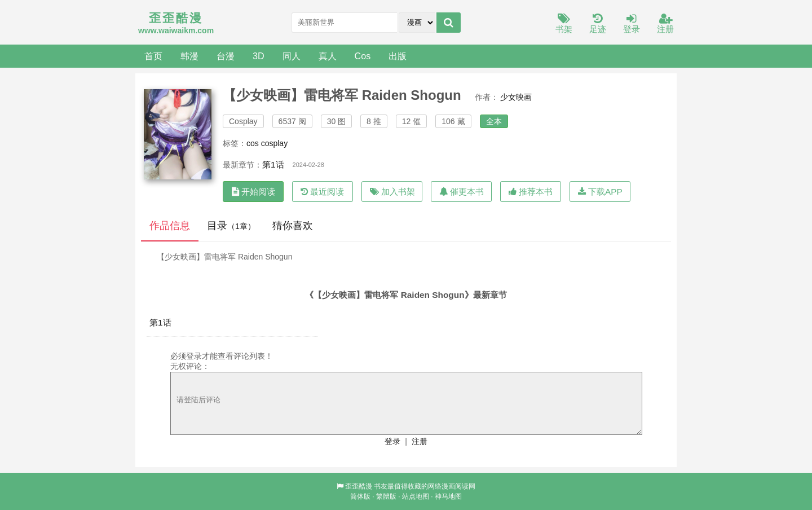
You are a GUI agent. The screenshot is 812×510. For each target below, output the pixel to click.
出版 (398, 56)
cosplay (274, 143)
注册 (665, 24)
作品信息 (170, 226)
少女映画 (516, 97)
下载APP (600, 192)
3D (259, 56)
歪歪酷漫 (359, 486)
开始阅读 (253, 192)
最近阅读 (322, 192)
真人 (328, 56)
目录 (231, 226)
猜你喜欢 (293, 226)
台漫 (226, 56)
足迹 (598, 24)
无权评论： (190, 366)
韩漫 (189, 56)
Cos (363, 56)
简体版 (360, 496)
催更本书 (462, 192)
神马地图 (448, 496)
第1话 (273, 164)
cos (253, 143)
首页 (153, 56)
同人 (292, 56)
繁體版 (386, 496)
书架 (564, 24)
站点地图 (416, 496)
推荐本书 (531, 192)
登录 (632, 24)
